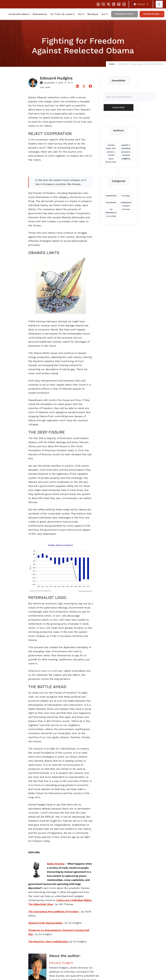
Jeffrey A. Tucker (111, 153)
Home (112, 64)
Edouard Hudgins (61, 963)
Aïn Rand (126, 209)
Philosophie (111, 203)
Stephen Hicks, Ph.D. (111, 146)
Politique (126, 196)
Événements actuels (126, 203)
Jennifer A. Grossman (126, 146)
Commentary (111, 196)
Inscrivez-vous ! (125, 14)
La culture (111, 216)
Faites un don (151, 14)
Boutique (93, 14)
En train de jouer (62, 14)
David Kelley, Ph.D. (111, 160)
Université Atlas (18, 14)
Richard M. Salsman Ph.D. (126, 153)
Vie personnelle (111, 210)
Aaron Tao (126, 159)
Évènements (40, 14)
